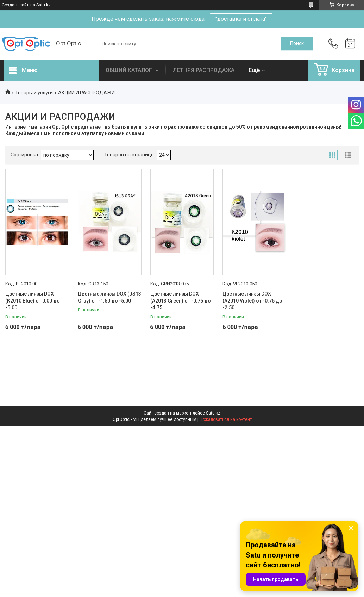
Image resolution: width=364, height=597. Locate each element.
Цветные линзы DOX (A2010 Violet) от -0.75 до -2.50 (252, 301)
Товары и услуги (34, 93)
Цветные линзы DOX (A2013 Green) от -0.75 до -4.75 (181, 301)
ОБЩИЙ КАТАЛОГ (130, 70)
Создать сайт (15, 5)
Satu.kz (213, 413)
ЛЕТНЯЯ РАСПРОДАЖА (204, 70)
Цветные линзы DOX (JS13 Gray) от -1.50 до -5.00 (109, 297)
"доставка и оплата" (241, 19)
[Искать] (297, 44)
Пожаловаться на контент (226, 419)
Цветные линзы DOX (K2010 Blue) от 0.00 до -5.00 (33, 301)
